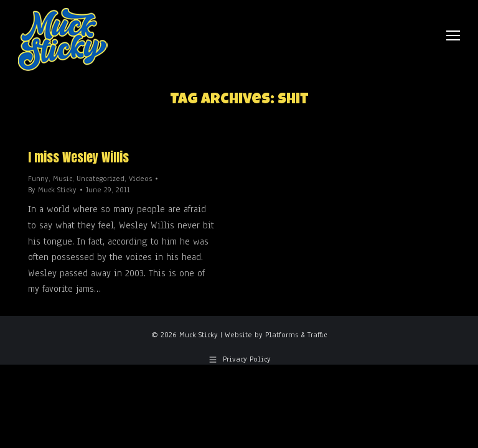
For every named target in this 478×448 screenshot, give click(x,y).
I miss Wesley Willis (78, 157)
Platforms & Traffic (296, 335)
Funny (38, 179)
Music (63, 179)
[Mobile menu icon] (453, 35)
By (52, 190)
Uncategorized (101, 179)
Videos (140, 179)
